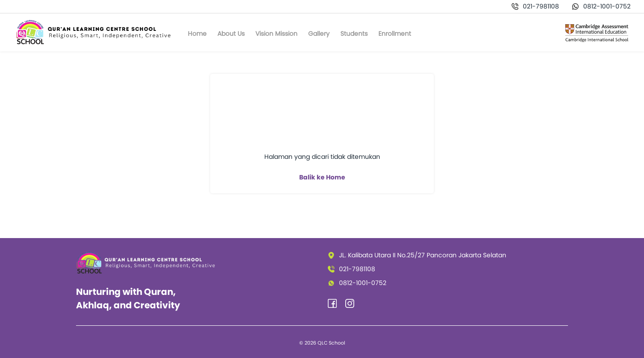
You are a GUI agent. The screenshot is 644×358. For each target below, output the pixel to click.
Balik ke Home (322, 177)
